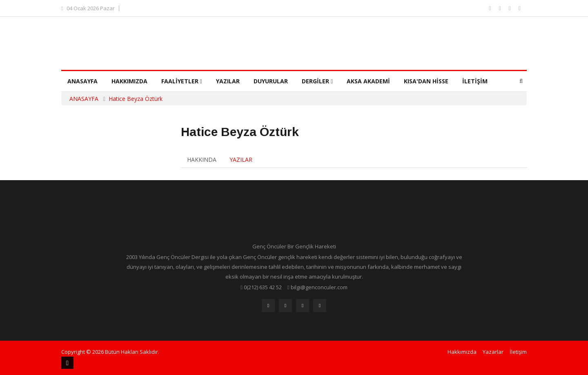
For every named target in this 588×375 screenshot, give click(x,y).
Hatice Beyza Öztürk (136, 99)
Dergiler (317, 81)
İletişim (475, 81)
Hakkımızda (129, 81)
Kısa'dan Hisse (426, 81)
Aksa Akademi (368, 81)
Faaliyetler (182, 81)
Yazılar (228, 81)
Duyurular (271, 81)
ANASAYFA (84, 99)
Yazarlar (493, 352)
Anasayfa (82, 81)
